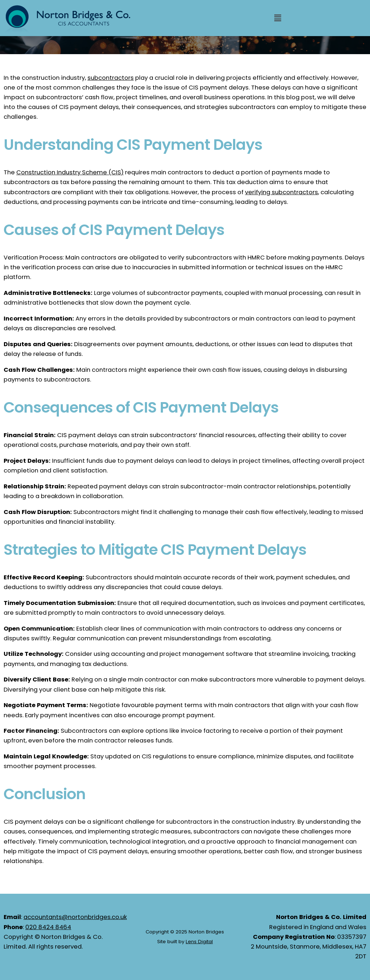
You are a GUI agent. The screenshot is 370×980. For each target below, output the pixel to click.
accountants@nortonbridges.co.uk (75, 917)
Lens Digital (199, 942)
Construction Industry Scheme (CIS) (70, 172)
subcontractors (111, 78)
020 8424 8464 (48, 927)
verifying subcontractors (281, 192)
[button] (277, 18)
